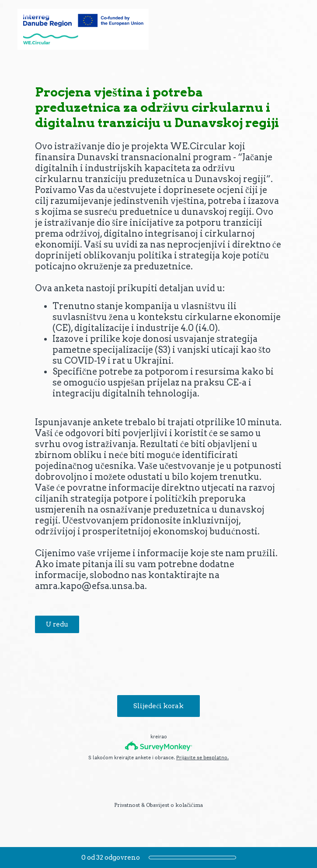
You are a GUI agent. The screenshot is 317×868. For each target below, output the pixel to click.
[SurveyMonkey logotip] (158, 746)
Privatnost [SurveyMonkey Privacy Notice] (127, 805)
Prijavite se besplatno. (202, 758)
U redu (57, 624)
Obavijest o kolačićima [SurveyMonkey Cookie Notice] (174, 805)
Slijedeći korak (158, 706)
